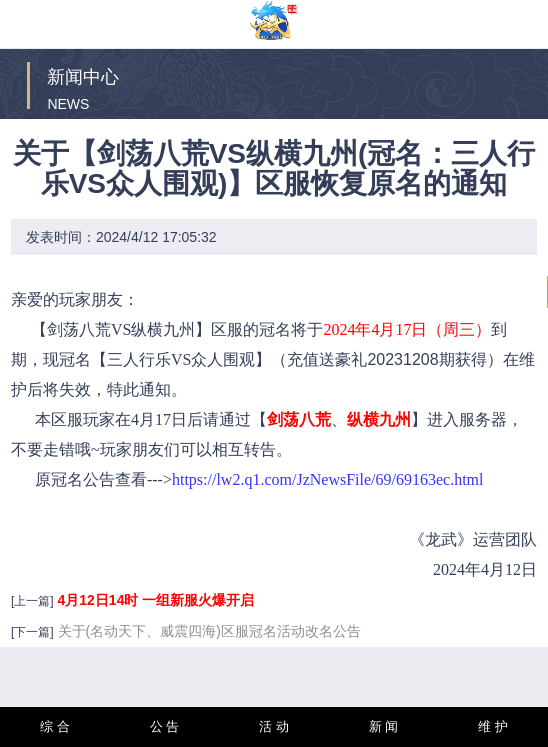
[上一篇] (32, 601)
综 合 (55, 726)
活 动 (274, 726)
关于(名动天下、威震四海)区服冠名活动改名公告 (209, 631)
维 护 (493, 726)
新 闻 (384, 726)
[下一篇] (32, 632)
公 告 (165, 726)
